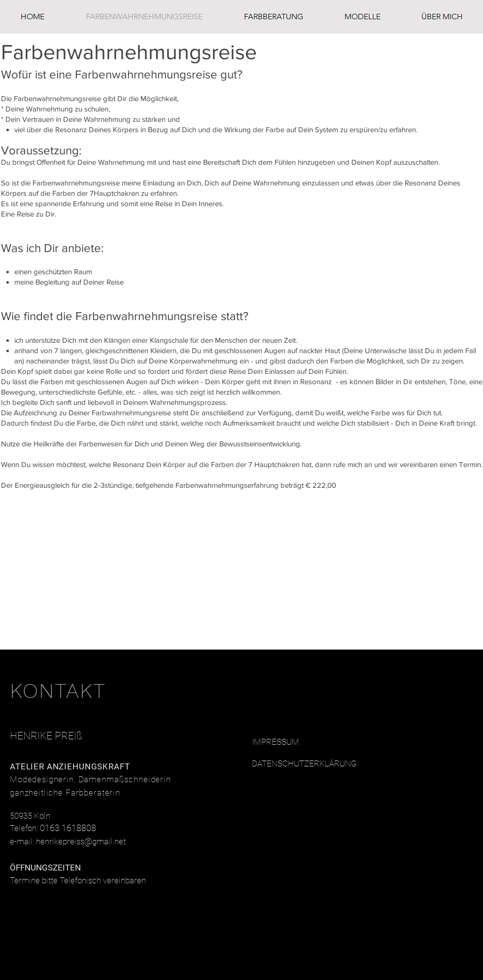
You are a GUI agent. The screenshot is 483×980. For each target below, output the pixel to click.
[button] (362, 17)
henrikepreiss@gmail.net (81, 841)
